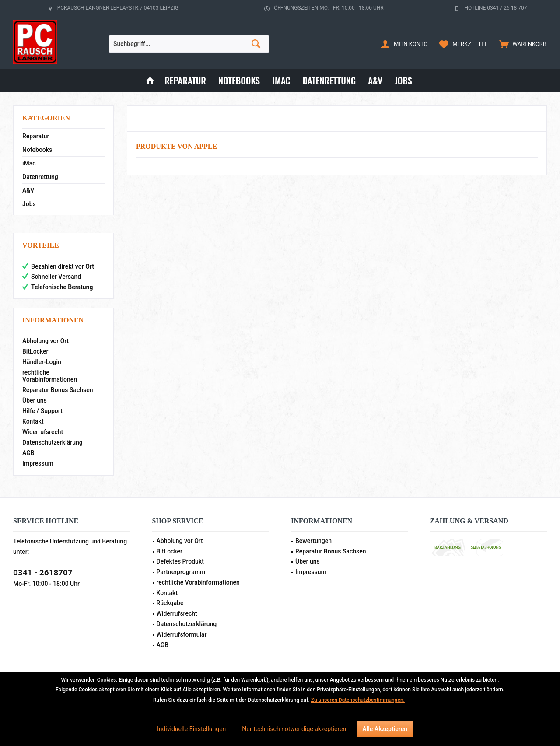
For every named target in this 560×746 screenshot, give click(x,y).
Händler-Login (42, 362)
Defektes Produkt (180, 561)
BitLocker (35, 351)
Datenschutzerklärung (52, 442)
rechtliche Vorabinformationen (50, 376)
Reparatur (36, 136)
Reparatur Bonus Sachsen (58, 390)
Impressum (38, 463)
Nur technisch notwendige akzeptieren (294, 729)
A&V (28, 190)
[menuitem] (521, 44)
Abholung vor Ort (45, 341)
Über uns (35, 400)
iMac (29, 163)
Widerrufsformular (182, 634)
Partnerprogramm (181, 572)
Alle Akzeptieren (385, 729)
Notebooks (37, 150)
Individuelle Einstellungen (191, 729)
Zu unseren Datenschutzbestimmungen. (358, 700)
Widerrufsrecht (43, 432)
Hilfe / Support (42, 411)
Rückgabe (170, 603)
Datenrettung (40, 177)
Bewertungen (313, 541)
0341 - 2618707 (43, 573)
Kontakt (33, 421)
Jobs (29, 204)
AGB (28, 453)
